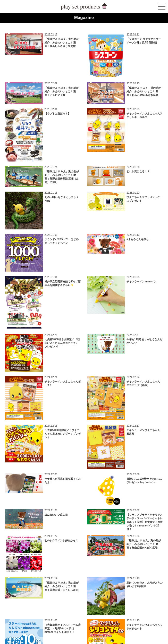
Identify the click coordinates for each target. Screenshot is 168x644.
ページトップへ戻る (150, 626)
